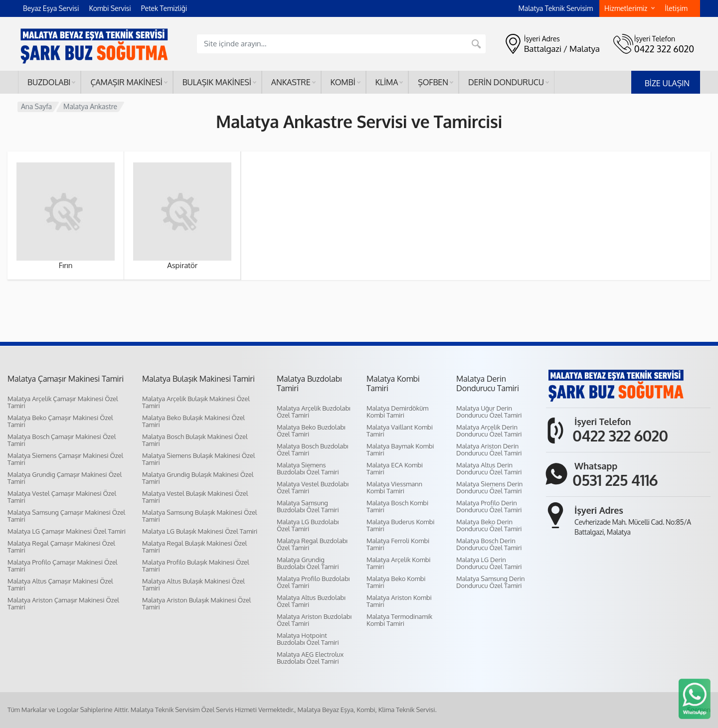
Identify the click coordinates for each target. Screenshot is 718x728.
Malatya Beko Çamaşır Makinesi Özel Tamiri (60, 421)
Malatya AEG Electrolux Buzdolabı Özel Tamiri (310, 658)
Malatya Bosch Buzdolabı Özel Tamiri (312, 449)
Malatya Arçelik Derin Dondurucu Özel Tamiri (489, 431)
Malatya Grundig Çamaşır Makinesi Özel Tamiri (65, 478)
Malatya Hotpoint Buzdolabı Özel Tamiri (308, 639)
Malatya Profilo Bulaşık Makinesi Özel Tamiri (196, 566)
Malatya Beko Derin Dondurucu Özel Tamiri (489, 525)
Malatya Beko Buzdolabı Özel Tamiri (311, 431)
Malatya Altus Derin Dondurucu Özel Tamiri (489, 468)
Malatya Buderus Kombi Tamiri (401, 525)
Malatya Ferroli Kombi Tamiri (398, 544)
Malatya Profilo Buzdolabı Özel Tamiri (313, 582)
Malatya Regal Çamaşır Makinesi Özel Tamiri (61, 547)
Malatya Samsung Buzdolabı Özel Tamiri (308, 506)
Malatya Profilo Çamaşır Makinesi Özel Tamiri (62, 566)
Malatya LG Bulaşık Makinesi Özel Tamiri (200, 531)
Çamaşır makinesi (129, 82)
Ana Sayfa (36, 106)
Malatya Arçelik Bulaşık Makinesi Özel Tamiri (196, 402)
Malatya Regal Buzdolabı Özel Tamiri (312, 544)
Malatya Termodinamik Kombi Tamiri (399, 620)
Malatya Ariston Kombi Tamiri (399, 601)
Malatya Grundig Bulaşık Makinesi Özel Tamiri (198, 478)
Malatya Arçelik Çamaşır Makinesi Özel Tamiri (63, 402)
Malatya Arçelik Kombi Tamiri (398, 563)
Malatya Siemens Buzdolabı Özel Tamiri (308, 468)
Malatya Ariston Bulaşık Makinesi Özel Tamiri (196, 603)
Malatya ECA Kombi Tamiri (395, 468)
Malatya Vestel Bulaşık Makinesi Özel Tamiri (195, 497)
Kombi (346, 82)
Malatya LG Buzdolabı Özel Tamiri (308, 525)
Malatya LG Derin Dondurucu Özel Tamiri (489, 563)
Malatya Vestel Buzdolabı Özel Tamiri (313, 487)
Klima (389, 82)
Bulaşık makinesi (219, 82)
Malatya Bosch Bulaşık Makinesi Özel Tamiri (195, 440)
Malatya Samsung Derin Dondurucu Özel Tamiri (490, 582)
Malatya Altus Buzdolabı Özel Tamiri (311, 601)
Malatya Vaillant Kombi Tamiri (400, 431)
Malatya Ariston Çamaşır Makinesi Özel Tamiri (63, 603)
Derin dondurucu (509, 82)
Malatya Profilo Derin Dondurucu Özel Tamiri (489, 506)
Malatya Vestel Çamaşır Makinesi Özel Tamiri (62, 497)
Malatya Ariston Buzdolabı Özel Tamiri (314, 620)
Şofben (436, 82)
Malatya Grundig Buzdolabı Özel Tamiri (308, 563)
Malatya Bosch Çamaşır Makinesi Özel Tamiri (62, 440)
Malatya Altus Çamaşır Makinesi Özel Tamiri (60, 584)
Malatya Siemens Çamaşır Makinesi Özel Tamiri (65, 459)
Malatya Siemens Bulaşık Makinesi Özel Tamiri (198, 459)
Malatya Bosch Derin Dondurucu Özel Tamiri (489, 544)
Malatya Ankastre (90, 106)
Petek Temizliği (164, 8)
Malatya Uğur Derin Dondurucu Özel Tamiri (489, 412)
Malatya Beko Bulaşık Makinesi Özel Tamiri (193, 421)
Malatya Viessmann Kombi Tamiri (394, 487)
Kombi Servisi (110, 8)
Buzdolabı (51, 82)
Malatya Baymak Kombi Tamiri (400, 449)
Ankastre (293, 82)
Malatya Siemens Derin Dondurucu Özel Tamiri (489, 487)
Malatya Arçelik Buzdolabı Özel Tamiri (314, 412)
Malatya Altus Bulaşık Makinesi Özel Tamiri (193, 584)
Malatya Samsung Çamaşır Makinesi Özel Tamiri (66, 516)
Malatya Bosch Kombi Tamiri (397, 506)
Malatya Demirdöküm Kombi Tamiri (397, 412)
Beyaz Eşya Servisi (51, 8)
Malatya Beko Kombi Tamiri (396, 582)
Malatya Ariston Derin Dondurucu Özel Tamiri (489, 449)
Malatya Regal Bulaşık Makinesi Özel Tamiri (194, 547)
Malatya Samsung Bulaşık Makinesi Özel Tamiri (199, 516)
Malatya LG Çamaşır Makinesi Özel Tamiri (67, 531)
